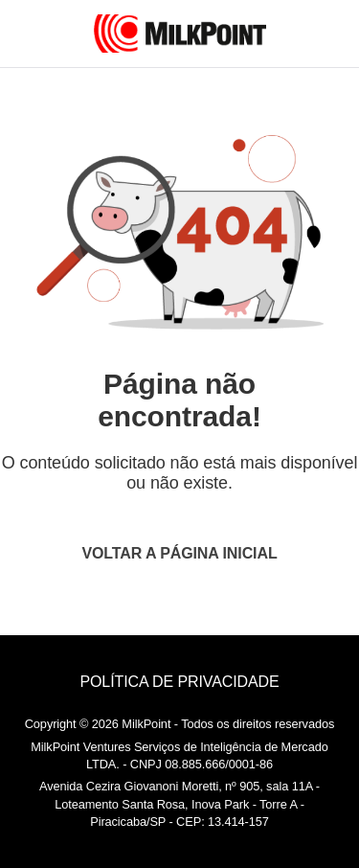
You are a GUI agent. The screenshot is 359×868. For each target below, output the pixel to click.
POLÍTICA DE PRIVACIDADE (179, 682)
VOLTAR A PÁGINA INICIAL (179, 553)
